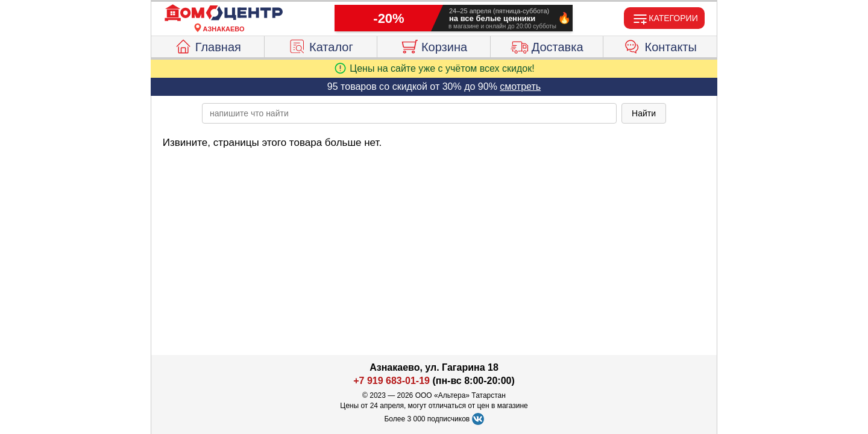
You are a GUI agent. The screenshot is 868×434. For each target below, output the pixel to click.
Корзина (434, 45)
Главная (208, 45)
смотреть (520, 86)
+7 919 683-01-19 (392, 381)
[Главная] (224, 13)
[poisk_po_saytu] (409, 113)
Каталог (321, 45)
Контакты (660, 45)
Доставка (547, 45)
